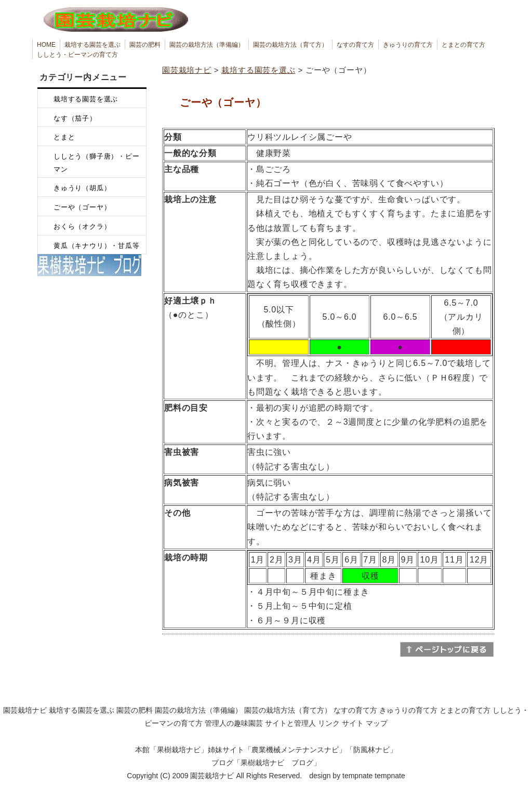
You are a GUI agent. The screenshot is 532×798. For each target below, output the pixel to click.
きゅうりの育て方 (408, 45)
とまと (64, 137)
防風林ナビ (371, 750)
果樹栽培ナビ (179, 750)
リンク (329, 723)
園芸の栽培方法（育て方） (290, 45)
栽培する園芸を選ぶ (92, 45)
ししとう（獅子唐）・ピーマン (97, 163)
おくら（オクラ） (82, 226)
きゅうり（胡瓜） (82, 188)
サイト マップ (365, 723)
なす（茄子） (75, 118)
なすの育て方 (355, 45)
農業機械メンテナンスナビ (295, 750)
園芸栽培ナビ (187, 70)
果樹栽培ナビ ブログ (277, 763)
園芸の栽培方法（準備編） (207, 45)
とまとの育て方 (463, 45)
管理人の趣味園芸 (234, 723)
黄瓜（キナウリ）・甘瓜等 (97, 246)
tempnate (390, 776)
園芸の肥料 (145, 45)
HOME (46, 45)
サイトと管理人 (290, 723)
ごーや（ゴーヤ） (82, 207)
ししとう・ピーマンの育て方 (77, 55)
